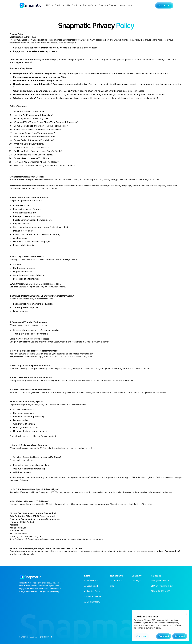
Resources (125, 5)
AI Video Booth (70, 5)
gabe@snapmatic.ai (25, 519)
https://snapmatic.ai (42, 48)
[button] (127, 5)
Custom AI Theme (107, 5)
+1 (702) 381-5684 (162, 587)
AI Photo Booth (53, 5)
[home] (30, 5)
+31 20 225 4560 (161, 592)
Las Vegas (136, 581)
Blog (112, 587)
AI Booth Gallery (92, 603)
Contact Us (164, 5)
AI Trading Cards (88, 5)
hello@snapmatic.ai (160, 581)
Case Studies (116, 581)
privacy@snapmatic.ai (21, 62)
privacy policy (155, 628)
